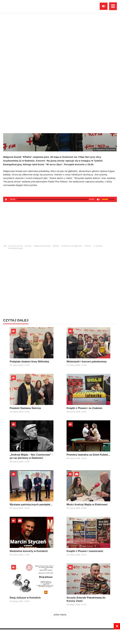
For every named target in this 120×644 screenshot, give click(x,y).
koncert (28, 246)
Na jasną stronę (16, 246)
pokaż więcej (60, 615)
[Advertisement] (60, 225)
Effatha (56, 246)
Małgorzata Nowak (42, 246)
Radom (88, 246)
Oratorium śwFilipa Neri (72, 246)
